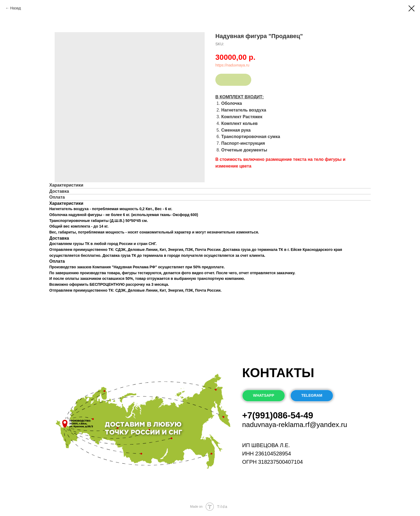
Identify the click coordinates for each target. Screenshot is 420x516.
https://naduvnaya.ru (232, 65)
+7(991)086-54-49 (278, 415)
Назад (16, 8)
